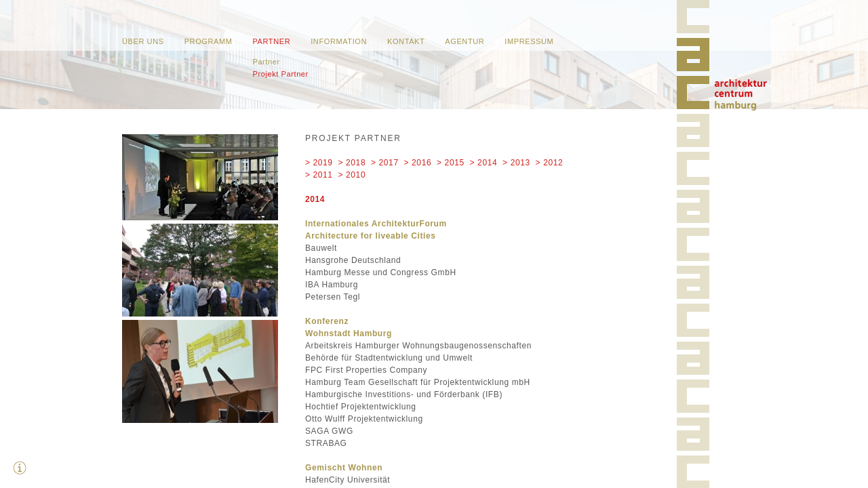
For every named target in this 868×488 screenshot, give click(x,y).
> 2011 (319, 175)
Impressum (529, 41)
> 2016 (418, 163)
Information (339, 41)
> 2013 (516, 163)
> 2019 (319, 163)
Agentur (465, 41)
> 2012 (550, 163)
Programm (209, 41)
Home (741, 95)
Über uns (143, 41)
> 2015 (451, 163)
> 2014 (484, 163)
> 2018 (352, 163)
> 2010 (352, 175)
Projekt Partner (280, 74)
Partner (271, 41)
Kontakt (406, 41)
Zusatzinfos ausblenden (20, 468)
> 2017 (385, 163)
